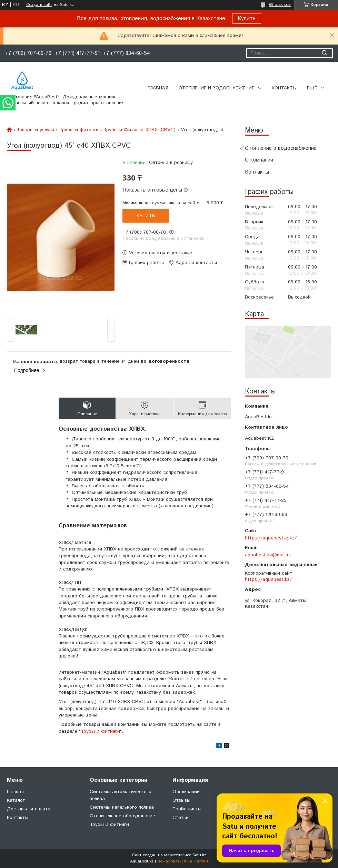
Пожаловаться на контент (183, 861)
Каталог (16, 800)
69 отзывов (280, 5)
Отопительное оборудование (122, 816)
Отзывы (181, 800)
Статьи (181, 818)
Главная (158, 88)
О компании (259, 160)
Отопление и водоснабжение (217, 88)
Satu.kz (199, 855)
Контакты (284, 88)
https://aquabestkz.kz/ (271, 538)
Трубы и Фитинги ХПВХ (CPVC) (140, 130)
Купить (247, 18)
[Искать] (324, 53)
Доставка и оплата (29, 809)
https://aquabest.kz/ (268, 579)
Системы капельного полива (122, 807)
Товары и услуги (35, 130)
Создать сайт (39, 5)
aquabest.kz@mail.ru (268, 555)
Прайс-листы (187, 809)
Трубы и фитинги (79, 130)
